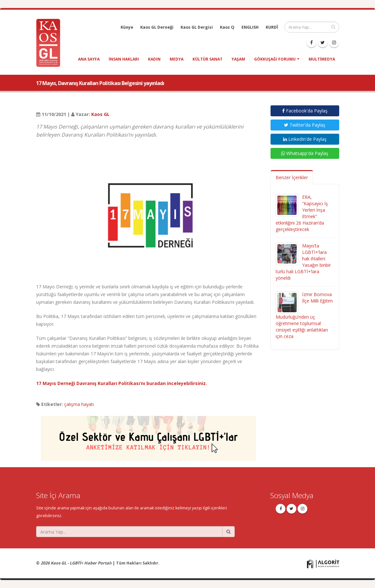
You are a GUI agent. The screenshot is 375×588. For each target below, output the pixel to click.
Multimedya (322, 59)
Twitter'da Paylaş (305, 125)
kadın (154, 59)
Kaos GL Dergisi (197, 27)
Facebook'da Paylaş (305, 111)
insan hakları (124, 59)
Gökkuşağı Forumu (275, 59)
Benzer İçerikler (292, 177)
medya (177, 59)
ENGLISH (250, 27)
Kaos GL (100, 114)
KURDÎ (272, 27)
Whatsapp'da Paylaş (305, 153)
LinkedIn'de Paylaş (305, 139)
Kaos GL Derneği (157, 27)
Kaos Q (227, 27)
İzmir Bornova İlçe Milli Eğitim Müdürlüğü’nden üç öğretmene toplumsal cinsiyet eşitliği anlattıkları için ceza (304, 315)
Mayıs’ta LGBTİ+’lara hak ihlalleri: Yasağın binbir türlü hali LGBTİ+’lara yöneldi (303, 262)
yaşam (238, 59)
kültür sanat (207, 59)
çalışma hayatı (79, 404)
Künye (127, 27)
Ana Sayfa (89, 59)
